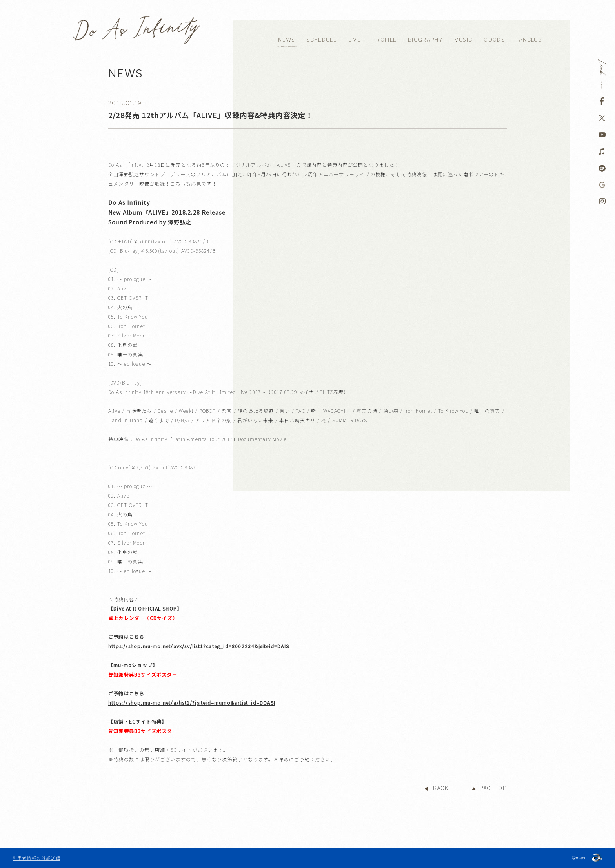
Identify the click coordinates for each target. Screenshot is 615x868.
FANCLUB (529, 40)
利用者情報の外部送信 (36, 858)
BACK (441, 788)
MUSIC (463, 40)
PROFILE (384, 40)
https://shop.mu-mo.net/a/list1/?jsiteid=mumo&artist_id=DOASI (192, 703)
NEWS (287, 40)
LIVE (355, 40)
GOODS (494, 40)
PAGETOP (493, 788)
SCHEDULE (321, 40)
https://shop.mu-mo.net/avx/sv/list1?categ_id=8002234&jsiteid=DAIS (199, 646)
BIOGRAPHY (425, 40)
